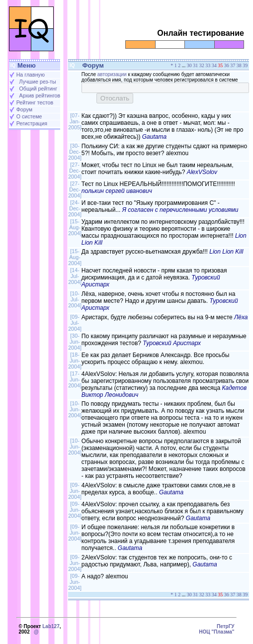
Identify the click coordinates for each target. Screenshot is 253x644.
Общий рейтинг (38, 89)
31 (195, 65)
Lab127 (51, 626)
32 (202, 65)
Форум (24, 109)
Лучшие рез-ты (38, 82)
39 (245, 65)
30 (189, 65)
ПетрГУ (226, 626)
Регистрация (32, 123)
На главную (31, 75)
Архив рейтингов (40, 95)
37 (233, 65)
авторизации (112, 74)
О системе (29, 116)
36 (227, 65)
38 (239, 65)
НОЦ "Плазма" (216, 632)
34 (214, 65)
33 (208, 65)
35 (220, 65)
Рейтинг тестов (35, 102)
